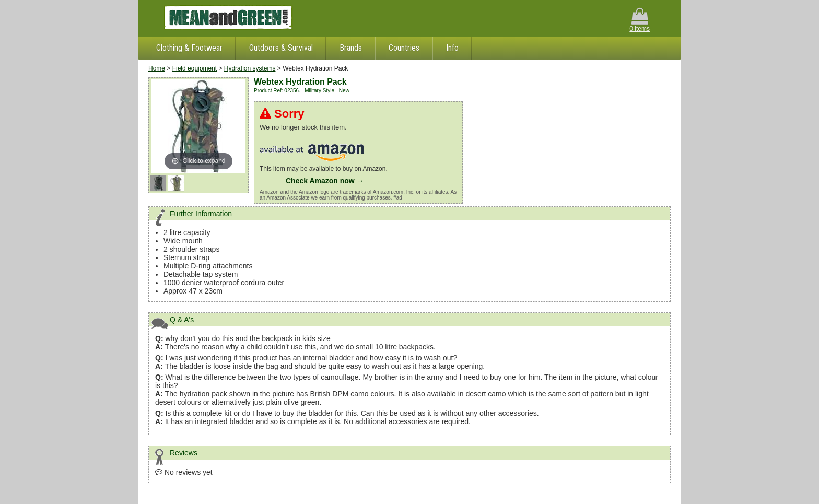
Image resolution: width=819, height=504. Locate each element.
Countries (404, 48)
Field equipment (195, 68)
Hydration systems (250, 68)
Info (452, 48)
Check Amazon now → (325, 181)
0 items (640, 20)
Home (157, 68)
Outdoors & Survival (281, 48)
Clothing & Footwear (189, 48)
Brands (351, 48)
